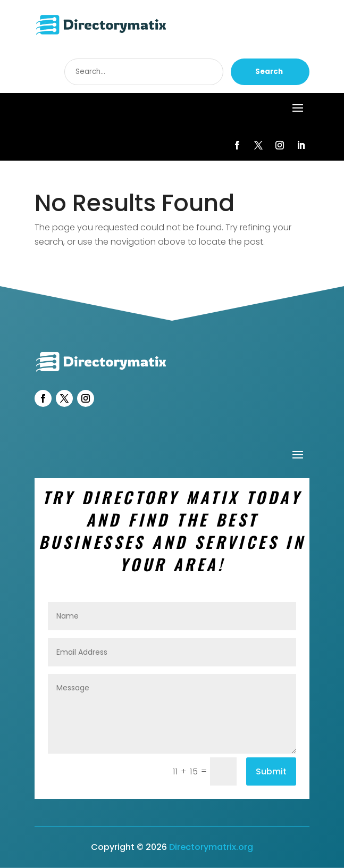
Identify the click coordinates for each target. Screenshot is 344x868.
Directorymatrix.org (211, 847)
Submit (271, 771)
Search (269, 72)
